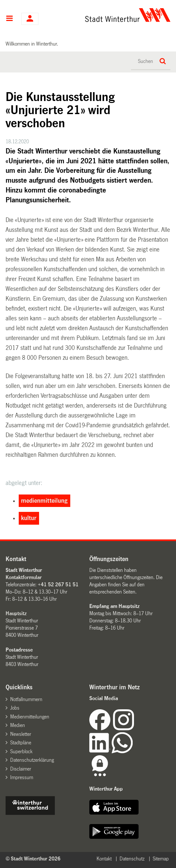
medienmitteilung (44, 501)
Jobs (15, 708)
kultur (29, 518)
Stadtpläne (21, 743)
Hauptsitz (16, 613)
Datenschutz (132, 859)
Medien (18, 725)
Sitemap (161, 859)
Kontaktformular (24, 577)
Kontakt (104, 859)
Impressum (22, 777)
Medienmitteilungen (30, 717)
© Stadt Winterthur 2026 (33, 859)
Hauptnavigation (9, 19)
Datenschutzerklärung (32, 760)
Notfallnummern (26, 699)
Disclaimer (21, 769)
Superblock (21, 751)
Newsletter (21, 734)
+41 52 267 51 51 (58, 585)
